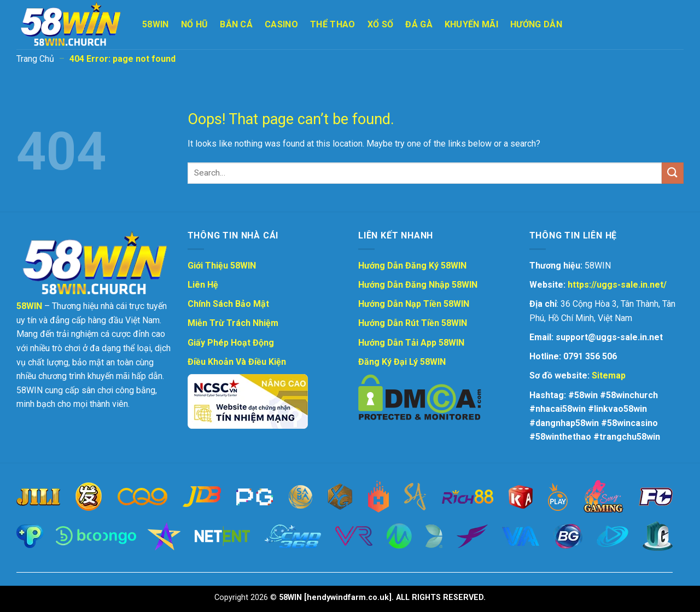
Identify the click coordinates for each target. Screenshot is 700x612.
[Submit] (673, 173)
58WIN (156, 24)
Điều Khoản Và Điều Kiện (237, 362)
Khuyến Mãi (471, 24)
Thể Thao (333, 24)
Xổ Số (381, 24)
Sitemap (609, 375)
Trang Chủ (35, 59)
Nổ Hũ (195, 24)
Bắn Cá (236, 24)
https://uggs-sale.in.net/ (617, 285)
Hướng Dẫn (536, 24)
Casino (281, 24)
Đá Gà (419, 24)
